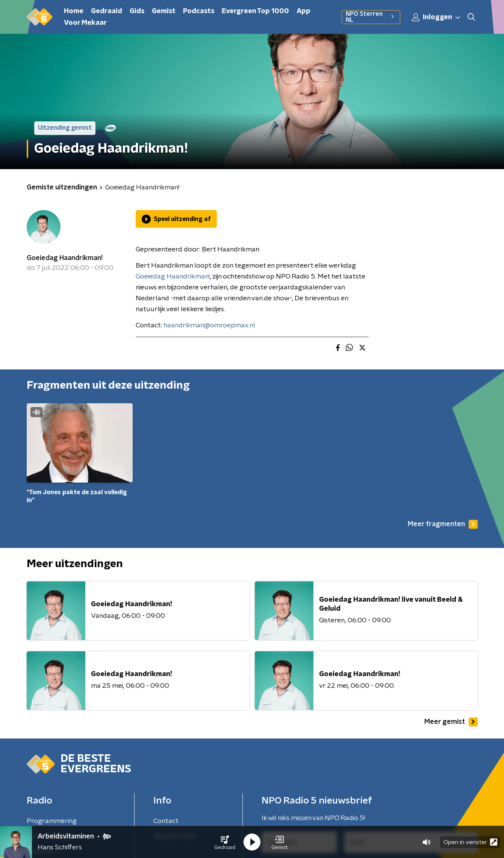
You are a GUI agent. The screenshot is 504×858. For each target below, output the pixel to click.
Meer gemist (451, 722)
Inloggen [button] (436, 17)
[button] (225, 842)
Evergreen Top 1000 (255, 11)
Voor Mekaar (85, 23)
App (303, 11)
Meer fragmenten (443, 524)
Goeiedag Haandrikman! (65, 258)
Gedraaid (107, 11)
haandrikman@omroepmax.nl (209, 325)
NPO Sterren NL (371, 17)
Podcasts (199, 11)
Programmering (52, 821)
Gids (137, 11)
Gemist (164, 11)
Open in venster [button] (470, 842)
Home (74, 11)
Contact (166, 821)
